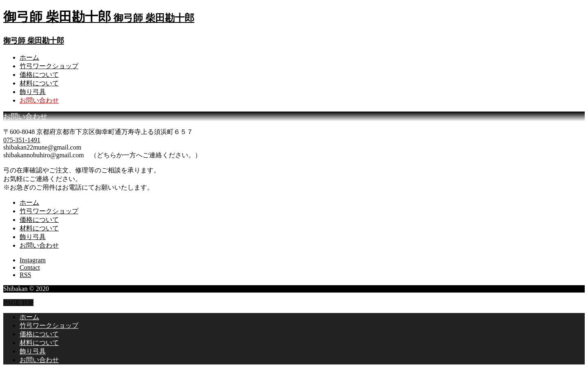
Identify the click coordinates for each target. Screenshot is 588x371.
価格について (39, 75)
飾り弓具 (33, 92)
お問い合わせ (39, 100)
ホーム (29, 57)
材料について (39, 83)
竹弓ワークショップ (49, 66)
